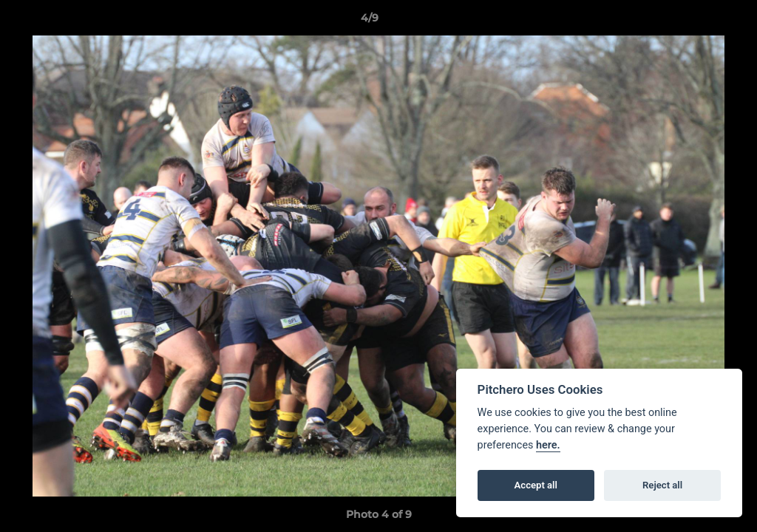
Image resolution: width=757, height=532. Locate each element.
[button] (695, 21)
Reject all (662, 485)
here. (548, 445)
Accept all (536, 485)
